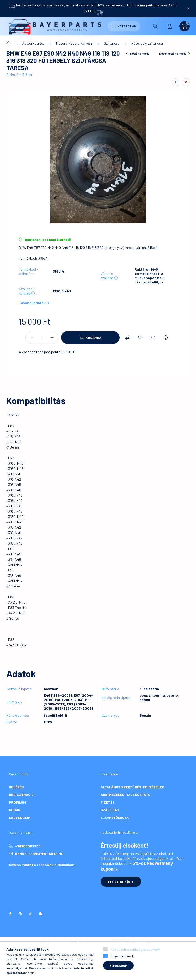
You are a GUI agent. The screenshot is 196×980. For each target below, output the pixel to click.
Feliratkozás (121, 882)
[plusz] (52, 338)
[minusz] (32, 338)
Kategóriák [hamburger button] (124, 26)
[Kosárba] (90, 338)
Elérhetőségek (115, 817)
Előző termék (138, 53)
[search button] (155, 26)
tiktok (30, 914)
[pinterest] (186, 82)
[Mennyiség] (42, 338)
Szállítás (110, 810)
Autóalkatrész (33, 43)
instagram (20, 914)
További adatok (34, 303)
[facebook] (176, 82)
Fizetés (108, 802)
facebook (10, 914)
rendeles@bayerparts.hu (39, 854)
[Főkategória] (8, 43)
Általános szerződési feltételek (132, 787)
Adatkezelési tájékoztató (125, 795)
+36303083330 (28, 846)
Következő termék (174, 53)
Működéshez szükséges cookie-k (135, 949)
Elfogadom (118, 965)
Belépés (16, 787)
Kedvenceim (20, 817)
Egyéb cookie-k (122, 956)
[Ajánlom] (153, 338)
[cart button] (185, 26)
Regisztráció (21, 795)
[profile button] (170, 26)
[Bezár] (188, 8)
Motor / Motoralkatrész (74, 43)
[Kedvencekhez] (140, 338)
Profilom (17, 802)
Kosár (15, 810)
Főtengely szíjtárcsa (147, 43)
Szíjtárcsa (112, 43)
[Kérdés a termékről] (166, 338)
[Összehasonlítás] (127, 338)
